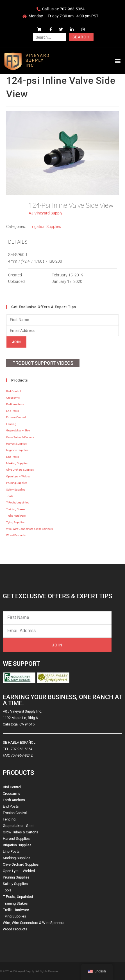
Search (81, 37)
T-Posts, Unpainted (18, 502)
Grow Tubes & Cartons (20, 437)
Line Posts (12, 457)
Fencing (11, 424)
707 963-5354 (21, 749)
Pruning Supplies (17, 483)
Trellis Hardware (16, 516)
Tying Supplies (15, 522)
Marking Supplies (17, 463)
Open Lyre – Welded (18, 476)
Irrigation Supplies (45, 226)
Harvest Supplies (16, 444)
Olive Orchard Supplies (20, 470)
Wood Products (16, 535)
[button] (118, 61)
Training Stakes (16, 509)
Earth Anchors (15, 404)
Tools (10, 496)
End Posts (12, 411)
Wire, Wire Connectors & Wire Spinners (29, 529)
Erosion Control (16, 417)
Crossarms (13, 398)
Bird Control (13, 391)
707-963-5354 (72, 9)
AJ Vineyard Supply (46, 213)
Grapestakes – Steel (18, 430)
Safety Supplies (16, 490)
